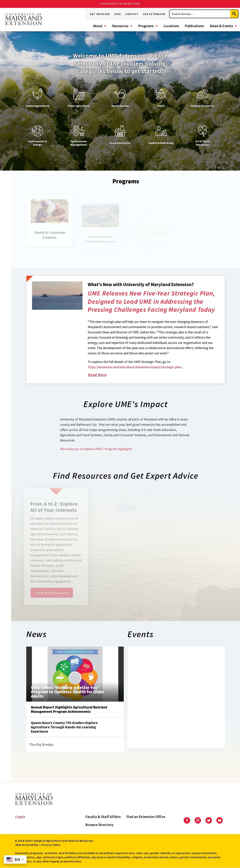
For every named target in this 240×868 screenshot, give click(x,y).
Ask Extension (154, 14)
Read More (102, 397)
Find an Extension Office (146, 817)
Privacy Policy (51, 845)
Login (20, 817)
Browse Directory (99, 825)
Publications (194, 26)
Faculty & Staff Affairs (103, 817)
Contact (132, 14)
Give (118, 14)
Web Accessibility (27, 845)
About (98, 26)
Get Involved (100, 14)
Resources (120, 26)
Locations (171, 26)
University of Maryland (120, 4)
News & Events (221, 26)
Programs (146, 26)
